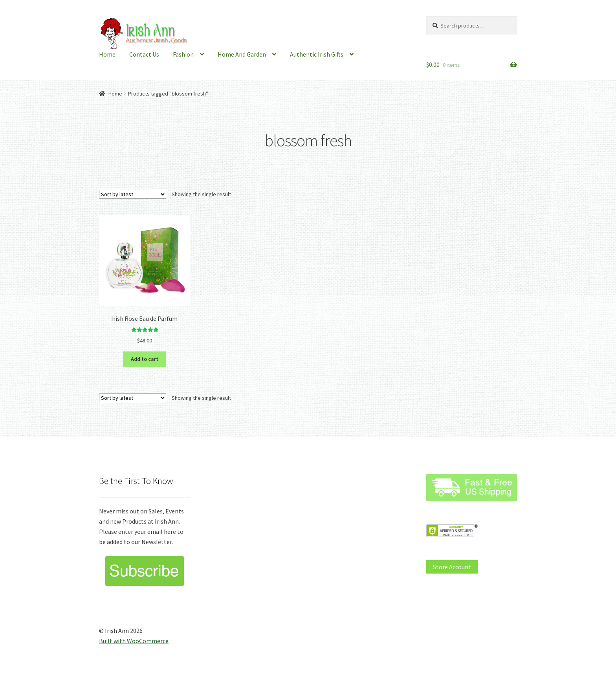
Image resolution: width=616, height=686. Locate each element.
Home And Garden (242, 54)
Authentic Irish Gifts (317, 54)
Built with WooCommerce (134, 641)
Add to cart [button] (145, 359)
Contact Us (144, 54)
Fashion (183, 54)
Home (107, 54)
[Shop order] (133, 194)
